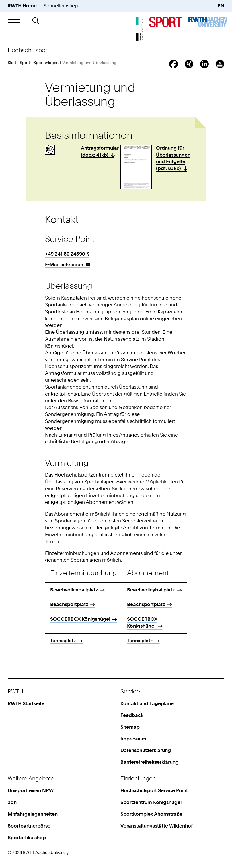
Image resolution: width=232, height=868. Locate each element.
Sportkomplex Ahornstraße (151, 814)
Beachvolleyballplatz (74, 590)
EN (221, 6)
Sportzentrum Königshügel (151, 802)
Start (12, 62)
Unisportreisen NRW (31, 790)
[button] (14, 21)
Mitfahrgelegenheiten (33, 814)
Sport (25, 62)
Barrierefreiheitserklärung (150, 762)
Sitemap (130, 727)
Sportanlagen (46, 62)
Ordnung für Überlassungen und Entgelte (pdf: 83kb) (173, 158)
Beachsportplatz (69, 604)
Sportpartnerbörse (29, 826)
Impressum (133, 739)
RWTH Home (22, 6)
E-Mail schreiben (64, 265)
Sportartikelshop (27, 838)
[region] (116, 610)
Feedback (132, 715)
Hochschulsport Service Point (154, 790)
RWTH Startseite (26, 703)
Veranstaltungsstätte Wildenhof (157, 826)
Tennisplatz (63, 641)
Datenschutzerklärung (146, 750)
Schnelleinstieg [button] (61, 6)
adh (12, 802)
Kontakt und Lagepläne (147, 703)
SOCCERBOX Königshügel (65, 622)
